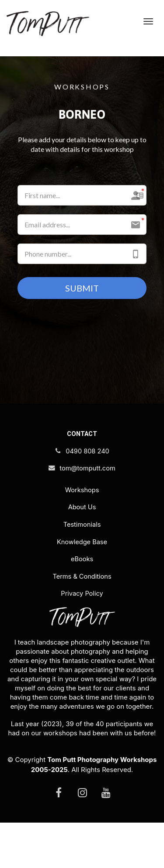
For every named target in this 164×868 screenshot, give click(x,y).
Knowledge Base (82, 542)
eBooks (82, 559)
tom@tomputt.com (82, 468)
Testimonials (82, 525)
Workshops (82, 490)
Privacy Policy (82, 594)
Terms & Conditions (82, 576)
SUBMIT (82, 288)
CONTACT (82, 434)
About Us (82, 507)
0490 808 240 (82, 451)
